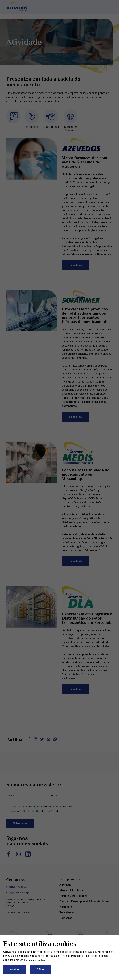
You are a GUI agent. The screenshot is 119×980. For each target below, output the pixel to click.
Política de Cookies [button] (35, 960)
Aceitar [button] (15, 969)
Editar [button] (40, 969)
